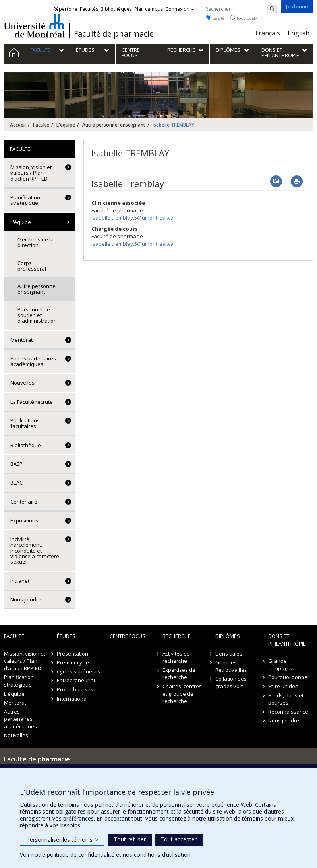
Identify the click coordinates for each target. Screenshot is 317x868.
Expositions (24, 520)
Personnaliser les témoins (62, 840)
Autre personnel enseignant (114, 125)
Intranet (20, 581)
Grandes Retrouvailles (231, 666)
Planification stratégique (25, 200)
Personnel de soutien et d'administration (37, 315)
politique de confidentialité (81, 855)
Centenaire (24, 502)
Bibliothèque (26, 445)
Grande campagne (281, 665)
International (72, 699)
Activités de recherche (176, 657)
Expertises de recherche (179, 674)
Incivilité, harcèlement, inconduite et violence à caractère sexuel (35, 550)
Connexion (180, 9)
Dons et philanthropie (287, 640)
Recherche (177, 636)
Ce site (215, 18)
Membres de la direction (36, 242)
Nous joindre (26, 599)
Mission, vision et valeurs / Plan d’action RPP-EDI (31, 173)
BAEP (16, 464)
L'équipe (66, 125)
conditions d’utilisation (162, 855)
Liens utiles (229, 654)
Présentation (72, 654)
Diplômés (228, 636)
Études (66, 636)
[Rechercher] (272, 9)
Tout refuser (130, 839)
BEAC (16, 483)
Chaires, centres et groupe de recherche (182, 694)
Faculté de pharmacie (114, 34)
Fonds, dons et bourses (286, 699)
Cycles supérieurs (78, 671)
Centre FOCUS (128, 636)
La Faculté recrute (32, 402)
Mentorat (21, 340)
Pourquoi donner (289, 677)
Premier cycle (73, 662)
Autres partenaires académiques (33, 361)
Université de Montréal (34, 26)
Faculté (41, 125)
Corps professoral (32, 266)
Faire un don (283, 686)
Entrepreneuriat (76, 680)
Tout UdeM (244, 18)
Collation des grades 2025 (231, 682)
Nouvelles (22, 383)
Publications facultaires (25, 423)
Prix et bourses (75, 689)
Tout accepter (179, 839)
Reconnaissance (288, 712)
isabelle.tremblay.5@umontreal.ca (132, 218)
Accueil (18, 125)
